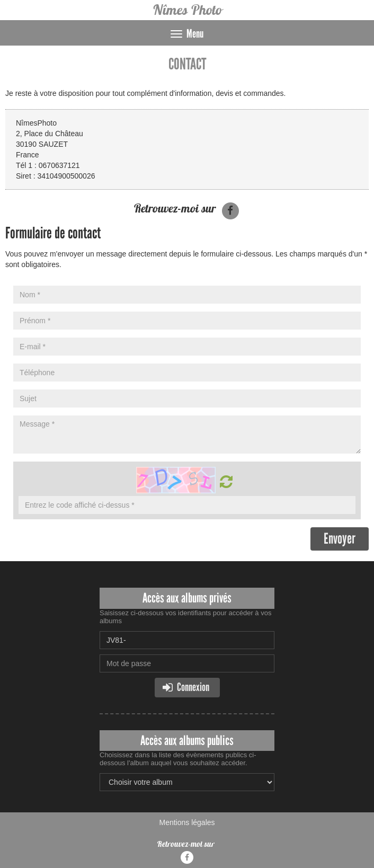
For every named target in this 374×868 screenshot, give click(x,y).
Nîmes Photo (187, 10)
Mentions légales (187, 822)
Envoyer (340, 539)
